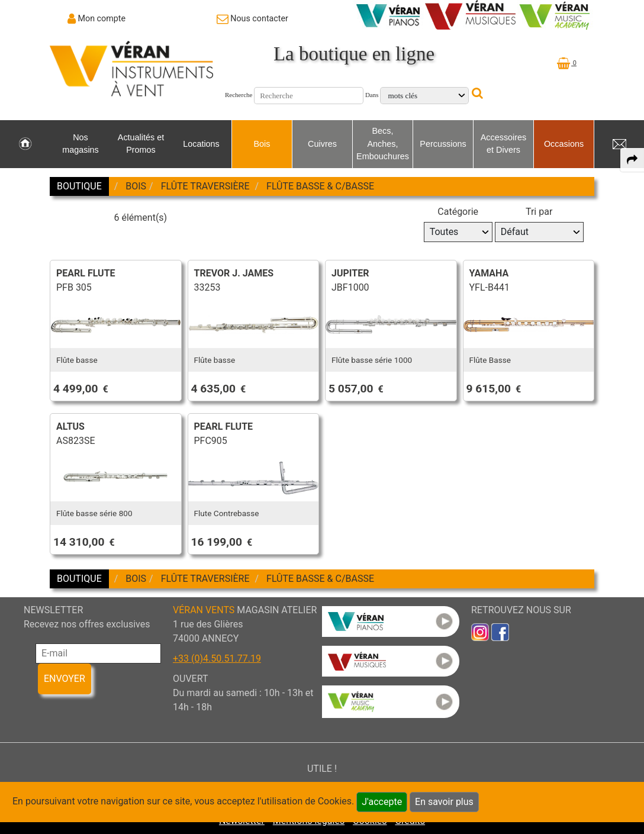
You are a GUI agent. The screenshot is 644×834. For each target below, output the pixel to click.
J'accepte (382, 802)
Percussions (443, 144)
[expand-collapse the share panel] (632, 160)
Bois (262, 144)
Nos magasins (80, 144)
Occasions (564, 144)
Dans (372, 95)
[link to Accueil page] (25, 144)
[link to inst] (480, 631)
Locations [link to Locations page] (201, 144)
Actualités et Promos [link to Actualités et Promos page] (141, 144)
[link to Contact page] (252, 18)
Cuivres (322, 144)
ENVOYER (65, 679)
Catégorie (458, 212)
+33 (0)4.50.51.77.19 (217, 658)
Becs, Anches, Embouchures (383, 144)
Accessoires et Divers (504, 144)
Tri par (539, 212)
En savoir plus (444, 802)
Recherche (239, 95)
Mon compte (102, 18)
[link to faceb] (500, 631)
